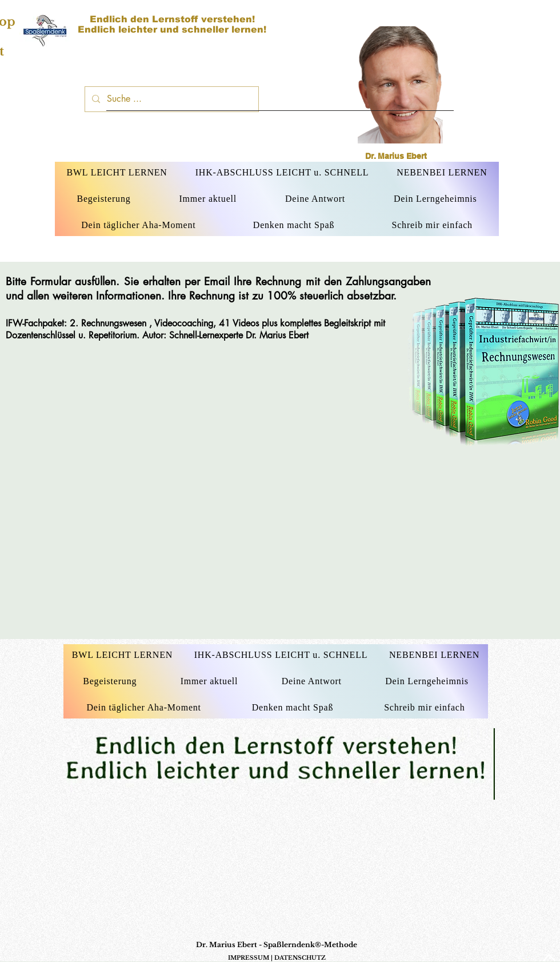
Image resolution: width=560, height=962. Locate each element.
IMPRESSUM (249, 958)
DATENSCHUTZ (300, 958)
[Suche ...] (171, 99)
